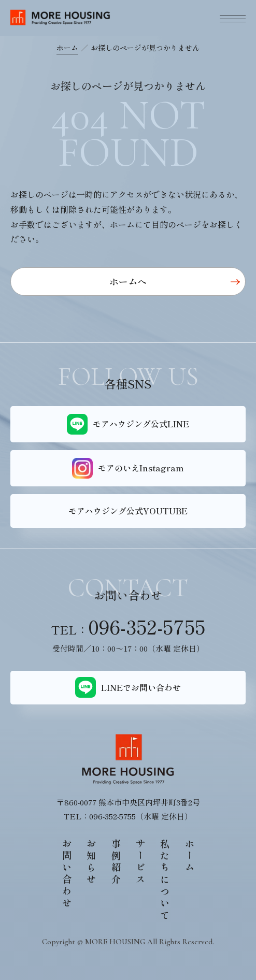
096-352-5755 (147, 626)
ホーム (67, 48)
